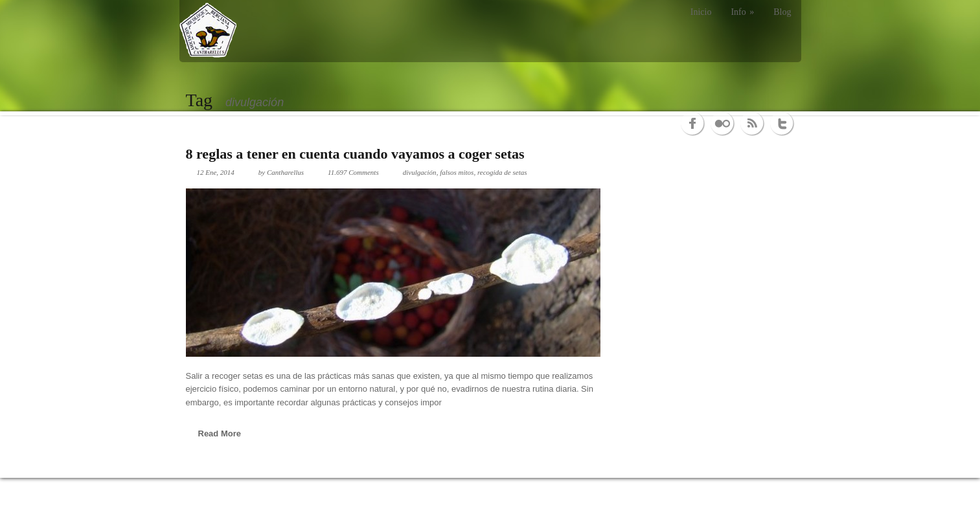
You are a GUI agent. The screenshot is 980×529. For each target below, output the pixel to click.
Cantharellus (285, 172)
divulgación (420, 172)
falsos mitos (457, 172)
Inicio (701, 12)
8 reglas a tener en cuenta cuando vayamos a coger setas (355, 154)
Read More (220, 433)
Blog (782, 12)
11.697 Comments (353, 172)
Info (742, 12)
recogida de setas (502, 172)
